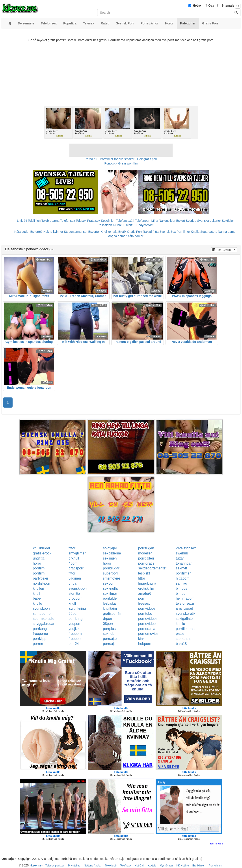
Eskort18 (129, 225)
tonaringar (184, 563)
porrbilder (110, 598)
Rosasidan (105, 225)
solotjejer (110, 548)
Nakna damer (227, 232)
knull (36, 594)
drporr (108, 619)
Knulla (195, 232)
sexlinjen (110, 558)
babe (37, 598)
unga (73, 583)
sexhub (109, 634)
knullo (37, 603)
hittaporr (182, 578)
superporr (110, 573)
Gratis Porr (134, 232)
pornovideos (148, 619)
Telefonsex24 (125, 221)
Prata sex (94, 221)
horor (37, 563)
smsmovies (112, 578)
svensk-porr (78, 588)
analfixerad (184, 609)
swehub (182, 553)
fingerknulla (147, 583)
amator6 (145, 594)
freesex (144, 603)
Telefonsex (68, 221)
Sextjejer (228, 221)
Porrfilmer (183, 232)
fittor (72, 548)
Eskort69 (36, 232)
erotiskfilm (146, 588)
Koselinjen (108, 221)
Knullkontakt (109, 232)
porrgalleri (146, 558)
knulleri (38, 588)
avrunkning (77, 609)
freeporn (75, 634)
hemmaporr (185, 598)
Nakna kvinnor (53, 232)
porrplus (109, 629)
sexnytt (181, 568)
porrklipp (40, 639)
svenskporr (41, 609)
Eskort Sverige (186, 221)
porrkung (75, 619)
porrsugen (146, 548)
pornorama (147, 629)
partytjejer (41, 578)
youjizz (74, 629)
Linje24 (22, 221)
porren (38, 644)
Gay (211, 6)
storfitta (74, 594)
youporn (75, 624)
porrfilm (39, 568)
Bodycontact (145, 225)
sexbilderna (112, 553)
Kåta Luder (22, 232)
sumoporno (42, 614)
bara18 (181, 644)
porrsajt (109, 644)
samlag (182, 583)
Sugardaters (209, 232)
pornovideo (147, 624)
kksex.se (35, 865)
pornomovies (148, 634)
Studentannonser (76, 232)
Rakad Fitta (151, 232)
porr (141, 598)
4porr (73, 563)
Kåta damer (135, 236)
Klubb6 (118, 225)
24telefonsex (186, 548)
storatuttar (184, 639)
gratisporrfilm (113, 614)
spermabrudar (44, 619)
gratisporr (76, 568)
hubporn (145, 644)
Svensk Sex (168, 232)
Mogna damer (117, 236)
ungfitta (39, 558)
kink (141, 639)
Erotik (122, 232)
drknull (74, 558)
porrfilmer (183, 573)
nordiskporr (42, 583)
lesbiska (109, 603)
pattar (180, 634)
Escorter (94, 232)
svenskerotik (186, 614)
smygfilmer (77, 553)
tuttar (180, 558)
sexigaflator (185, 619)
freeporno (40, 634)
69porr (74, 614)
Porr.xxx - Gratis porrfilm (121, 163)
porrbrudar (111, 568)
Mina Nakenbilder (163, 221)
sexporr (109, 583)
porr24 (74, 644)
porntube (145, 614)
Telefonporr (143, 221)
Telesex (81, 221)
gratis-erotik (42, 553)
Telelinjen (34, 221)
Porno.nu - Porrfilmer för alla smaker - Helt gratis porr (121, 159)
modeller (145, 553)
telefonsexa (185, 603)
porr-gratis (146, 563)
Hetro (197, 6)
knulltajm (110, 609)
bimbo (181, 594)
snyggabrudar (44, 624)
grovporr (75, 598)
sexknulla (110, 588)
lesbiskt (144, 573)
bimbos (182, 588)
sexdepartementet (152, 568)
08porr (108, 624)
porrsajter (110, 639)
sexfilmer (110, 594)
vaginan (75, 578)
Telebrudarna (50, 221)
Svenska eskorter (209, 221)
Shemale (228, 6)
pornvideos (147, 609)
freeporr (75, 639)
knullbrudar (42, 548)
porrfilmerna (185, 629)
